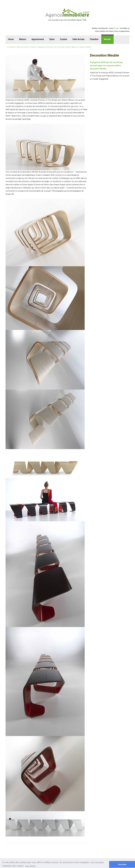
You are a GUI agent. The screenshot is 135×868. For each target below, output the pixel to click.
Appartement (38, 39)
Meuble (107, 39)
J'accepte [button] (122, 864)
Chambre (94, 39)
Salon (52, 39)
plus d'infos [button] (30, 866)
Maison (23, 39)
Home (11, 39)
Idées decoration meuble (26, 47)
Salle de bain (78, 39)
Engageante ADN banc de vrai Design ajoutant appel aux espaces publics (64, 47)
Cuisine (63, 39)
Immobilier (11, 47)
